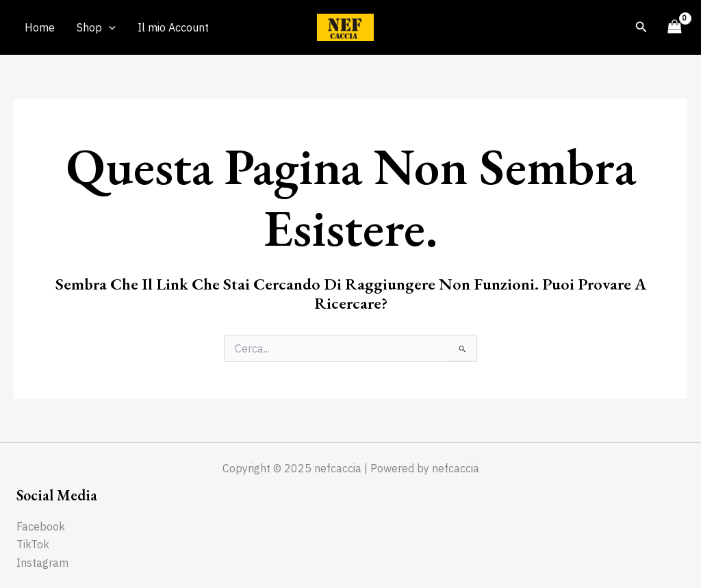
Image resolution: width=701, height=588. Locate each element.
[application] (109, 27)
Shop (96, 27)
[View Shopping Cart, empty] (674, 27)
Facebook (41, 526)
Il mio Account (173, 27)
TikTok (33, 544)
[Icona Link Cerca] (641, 27)
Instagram (42, 563)
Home (40, 27)
